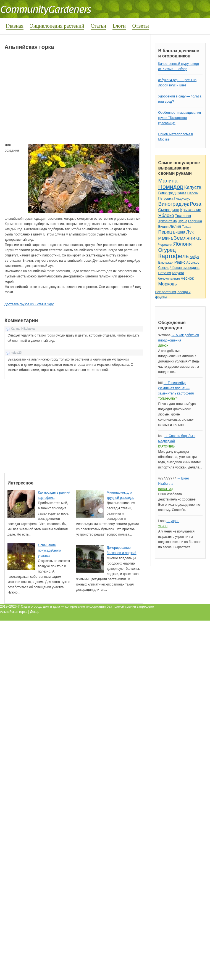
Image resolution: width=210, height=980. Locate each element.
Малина (168, 181)
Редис (180, 262)
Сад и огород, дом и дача (41, 606)
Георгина (195, 221)
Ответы (140, 26)
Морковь (167, 284)
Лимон (163, 346)
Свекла (164, 268)
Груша (183, 221)
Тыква (187, 227)
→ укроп (173, 521)
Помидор (171, 187)
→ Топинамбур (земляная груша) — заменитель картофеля (176, 388)
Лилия (175, 226)
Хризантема (167, 221)
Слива (181, 193)
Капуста (193, 187)
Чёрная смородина (185, 268)
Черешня (165, 245)
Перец (165, 232)
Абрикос (193, 263)
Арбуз (194, 257)
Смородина (169, 210)
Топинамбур (168, 399)
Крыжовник (190, 210)
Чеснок (187, 278)
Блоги (119, 26)
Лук (186, 204)
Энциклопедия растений (57, 26)
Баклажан (166, 263)
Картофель (173, 256)
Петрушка (166, 198)
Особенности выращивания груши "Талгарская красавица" (179, 118)
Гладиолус (182, 198)
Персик (193, 193)
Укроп (163, 526)
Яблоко (166, 215)
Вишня (163, 227)
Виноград (167, 193)
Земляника (187, 238)
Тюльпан (183, 216)
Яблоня (183, 244)
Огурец (167, 250)
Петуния (164, 273)
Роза (196, 204)
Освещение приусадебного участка (49, 550)
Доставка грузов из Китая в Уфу (29, 304)
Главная (15, 26)
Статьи (98, 26)
